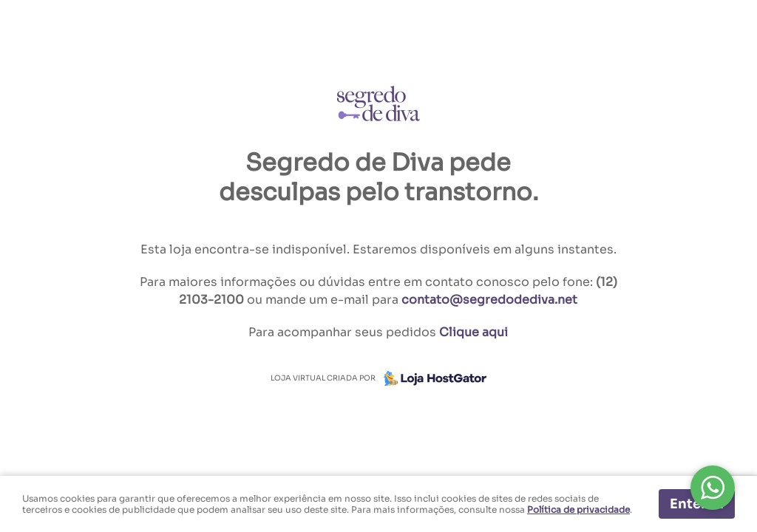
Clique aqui (473, 332)
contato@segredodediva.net (489, 300)
